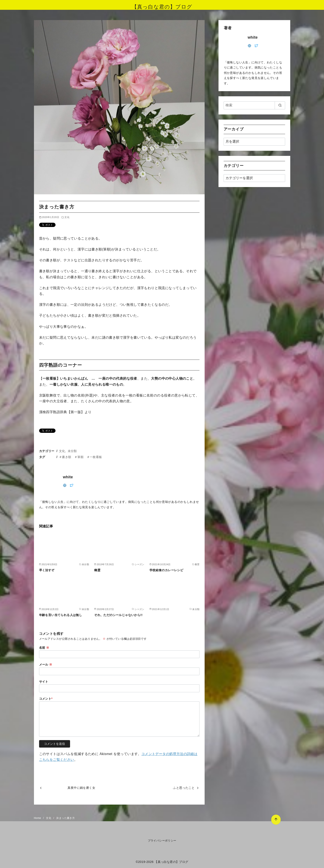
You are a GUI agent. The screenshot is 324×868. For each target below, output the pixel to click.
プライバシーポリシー (162, 841)
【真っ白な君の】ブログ (162, 7)
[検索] (254, 105)
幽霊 (97, 570)
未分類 (72, 451)
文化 (67, 217)
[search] (280, 105)
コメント (46, 699)
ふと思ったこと (184, 788)
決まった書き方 (65, 818)
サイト (44, 682)
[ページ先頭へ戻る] (276, 820)
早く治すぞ (47, 570)
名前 (44, 648)
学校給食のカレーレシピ (166, 570)
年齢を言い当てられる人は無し (61, 615)
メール (46, 665)
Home (38, 818)
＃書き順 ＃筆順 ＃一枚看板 (81, 457)
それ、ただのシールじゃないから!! (118, 615)
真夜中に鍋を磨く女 (81, 788)
